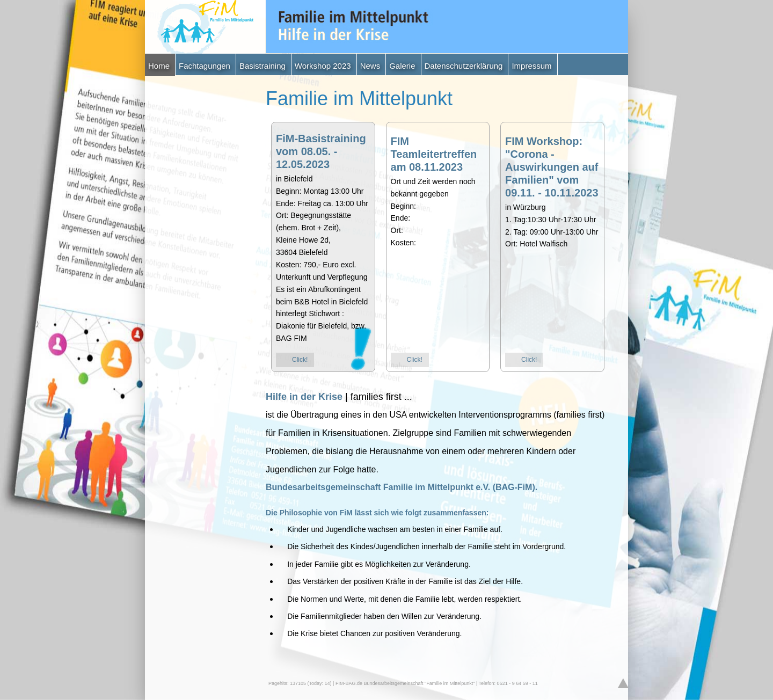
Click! (300, 360)
